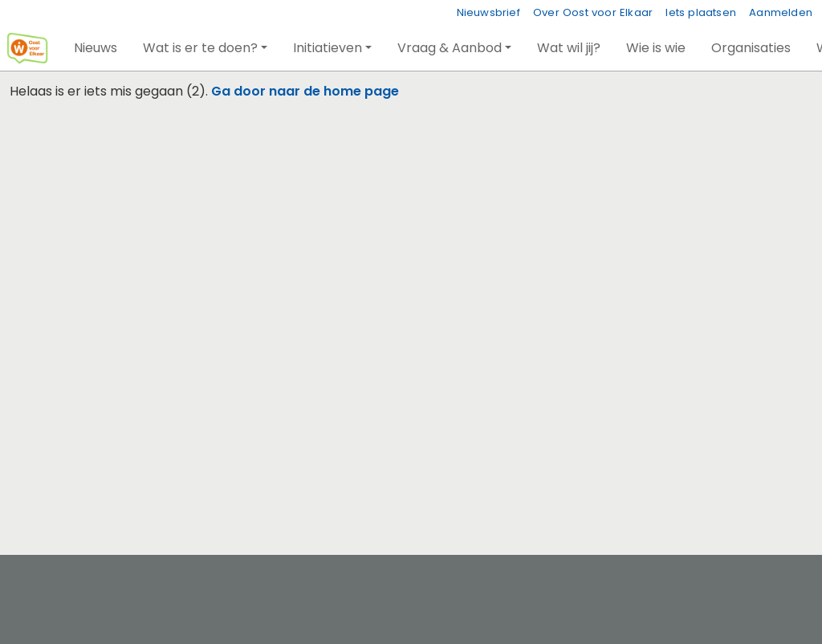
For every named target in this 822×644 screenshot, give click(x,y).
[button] (96, 48)
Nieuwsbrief (488, 12)
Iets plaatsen (701, 12)
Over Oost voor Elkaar (593, 12)
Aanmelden (781, 12)
